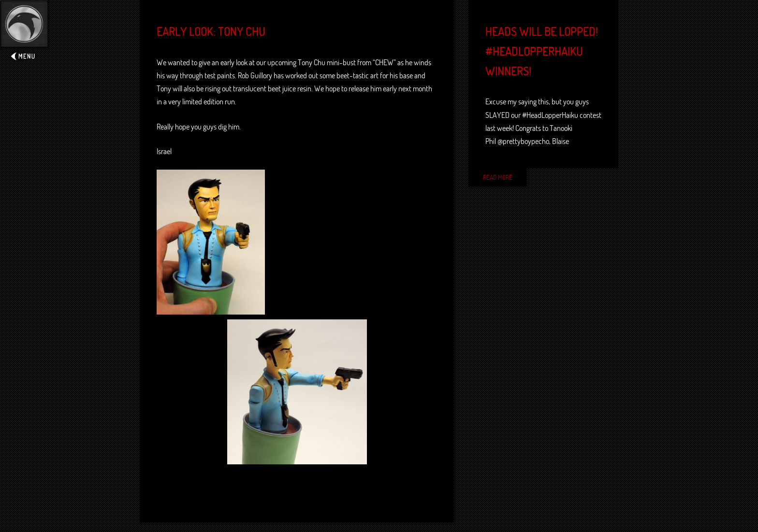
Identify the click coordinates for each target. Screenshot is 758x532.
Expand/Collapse (24, 32)
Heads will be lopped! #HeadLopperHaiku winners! (542, 51)
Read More (498, 177)
